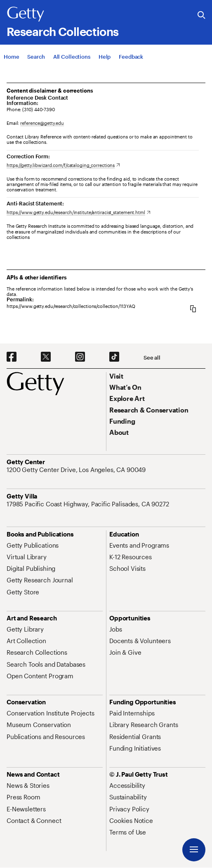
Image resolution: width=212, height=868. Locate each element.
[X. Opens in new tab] (46, 357)
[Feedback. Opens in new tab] (131, 57)
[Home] (11, 57)
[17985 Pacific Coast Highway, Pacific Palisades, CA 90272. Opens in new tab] (89, 504)
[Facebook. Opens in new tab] (12, 357)
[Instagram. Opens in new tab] (80, 357)
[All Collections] (72, 57)
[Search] (36, 57)
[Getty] (26, 14)
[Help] (105, 57)
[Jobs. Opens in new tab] (115, 629)
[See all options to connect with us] (152, 358)
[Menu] (194, 850)
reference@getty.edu (42, 123)
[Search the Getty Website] (201, 15)
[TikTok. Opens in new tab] (114, 357)
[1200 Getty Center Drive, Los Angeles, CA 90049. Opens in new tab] (77, 470)
